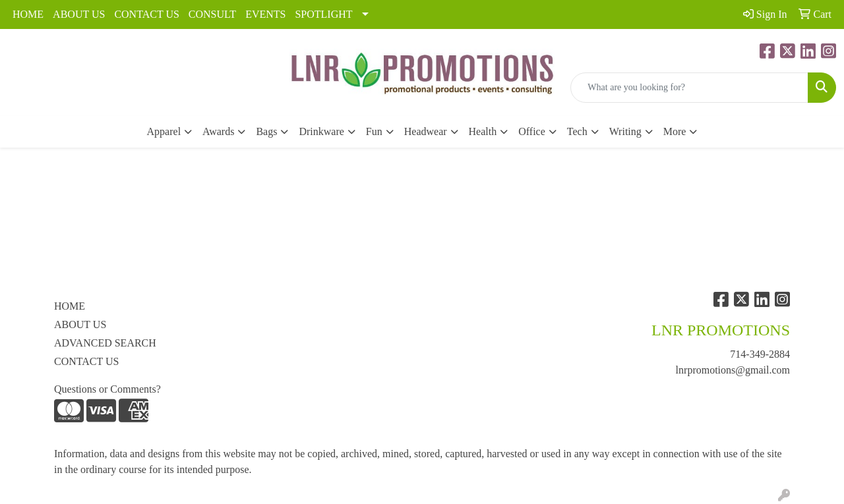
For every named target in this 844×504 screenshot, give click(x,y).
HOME (28, 14)
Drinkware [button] (321, 131)
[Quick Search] (689, 88)
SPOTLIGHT (323, 14)
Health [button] (483, 131)
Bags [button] (266, 131)
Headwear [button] (426, 131)
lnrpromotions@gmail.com (733, 370)
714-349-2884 (760, 354)
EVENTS (265, 14)
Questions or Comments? (107, 389)
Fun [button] (374, 131)
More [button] (675, 131)
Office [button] (532, 131)
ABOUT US (79, 14)
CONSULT (212, 14)
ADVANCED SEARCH (105, 343)
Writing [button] (625, 131)
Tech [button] (577, 131)
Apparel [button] (164, 131)
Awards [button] (218, 131)
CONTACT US (146, 14)
